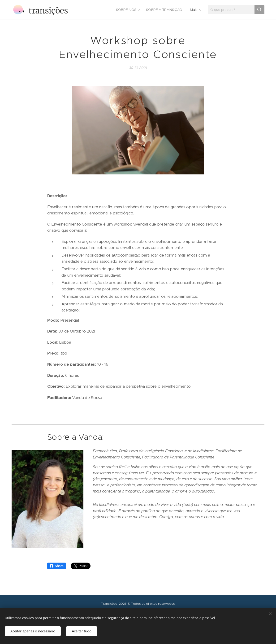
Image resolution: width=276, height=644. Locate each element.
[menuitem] (127, 10)
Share (57, 566)
